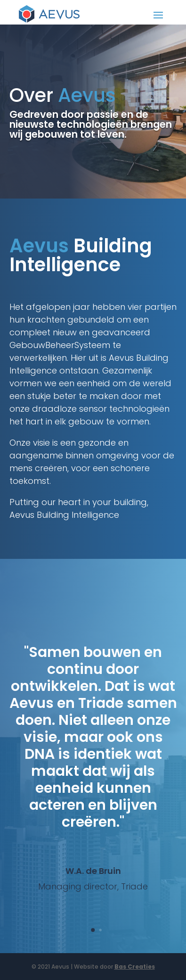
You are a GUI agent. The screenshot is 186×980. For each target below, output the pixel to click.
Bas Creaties (135, 967)
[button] (93, 930)
